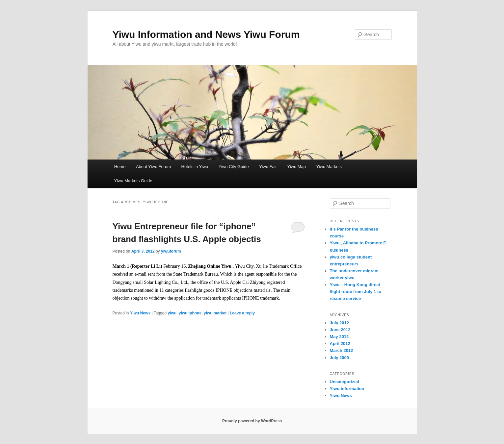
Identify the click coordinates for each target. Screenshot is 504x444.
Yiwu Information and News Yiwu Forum (206, 34)
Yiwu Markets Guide (133, 181)
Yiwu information (347, 389)
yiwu (172, 313)
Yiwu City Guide (234, 167)
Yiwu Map (296, 167)
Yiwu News (140, 313)
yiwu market (215, 313)
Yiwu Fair (268, 167)
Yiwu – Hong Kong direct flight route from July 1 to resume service (356, 292)
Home (120, 167)
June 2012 (340, 330)
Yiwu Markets (329, 167)
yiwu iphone (190, 313)
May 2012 (339, 337)
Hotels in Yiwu (195, 167)
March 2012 (342, 350)
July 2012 (340, 323)
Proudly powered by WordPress (252, 421)
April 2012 (340, 344)
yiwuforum (171, 251)
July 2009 (340, 358)
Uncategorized (345, 382)
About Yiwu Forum (153, 167)
